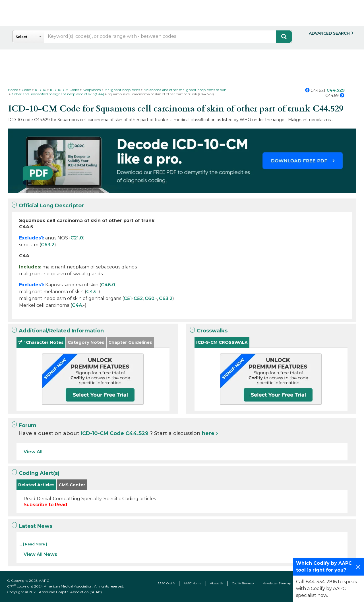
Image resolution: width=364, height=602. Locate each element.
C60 (150, 298)
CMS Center (72, 485)
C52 (138, 298)
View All (33, 452)
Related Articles (36, 485)
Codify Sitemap (243, 583)
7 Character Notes (41, 342)
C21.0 (77, 238)
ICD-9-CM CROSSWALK (222, 342)
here (208, 433)
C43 (91, 292)
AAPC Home (193, 583)
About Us (217, 583)
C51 (128, 298)
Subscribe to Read (45, 505)
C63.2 (48, 245)
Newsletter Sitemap (277, 583)
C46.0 (108, 285)
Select (21, 37)
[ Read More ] (35, 544)
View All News (40, 554)
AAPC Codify (166, 583)
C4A (77, 305)
